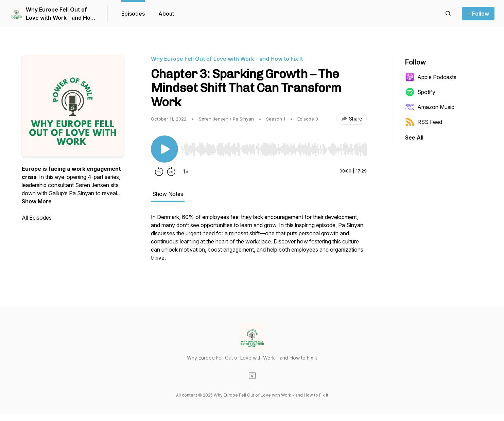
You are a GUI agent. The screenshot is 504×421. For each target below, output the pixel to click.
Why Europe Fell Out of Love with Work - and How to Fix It (60, 14)
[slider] (274, 149)
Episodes (133, 14)
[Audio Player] (274, 147)
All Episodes (37, 218)
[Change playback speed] (186, 171)
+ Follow (478, 14)
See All (414, 138)
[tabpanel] (259, 241)
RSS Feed (424, 122)
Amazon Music (430, 107)
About (166, 14)
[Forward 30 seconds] (171, 171)
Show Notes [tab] (168, 194)
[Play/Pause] (164, 149)
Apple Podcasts (431, 77)
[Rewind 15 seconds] (159, 171)
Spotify (420, 92)
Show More (37, 201)
